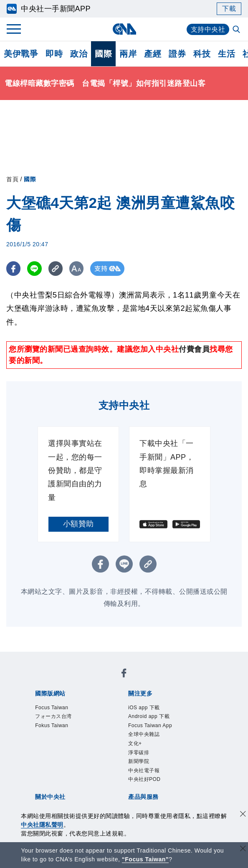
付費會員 (194, 349)
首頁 (12, 179)
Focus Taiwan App (150, 725)
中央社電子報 (144, 770)
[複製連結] (56, 269)
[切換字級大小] (77, 269)
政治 (79, 54)
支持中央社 (208, 29)
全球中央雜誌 (144, 734)
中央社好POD (144, 779)
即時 (54, 54)
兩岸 (128, 54)
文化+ (135, 743)
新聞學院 (139, 761)
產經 (153, 54)
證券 (177, 54)
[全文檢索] (237, 30)
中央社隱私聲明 (42, 825)
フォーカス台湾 (53, 716)
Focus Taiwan (52, 708)
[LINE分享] (35, 269)
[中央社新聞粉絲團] (124, 674)
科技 (202, 54)
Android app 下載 (149, 716)
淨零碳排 (139, 753)
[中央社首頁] (124, 29)
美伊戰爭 (21, 54)
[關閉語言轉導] (243, 849)
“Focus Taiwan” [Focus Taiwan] (146, 859)
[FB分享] (14, 269)
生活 (226, 54)
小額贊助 (78, 524)
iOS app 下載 (144, 708)
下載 (229, 9)
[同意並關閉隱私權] (243, 815)
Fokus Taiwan (52, 725)
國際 (103, 54)
